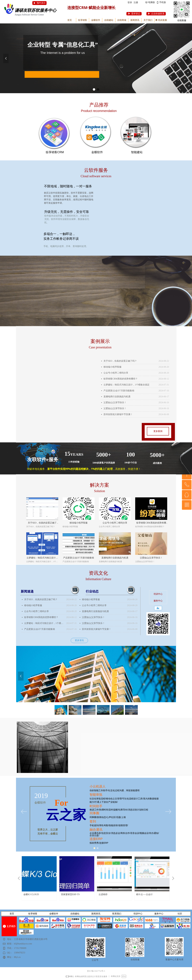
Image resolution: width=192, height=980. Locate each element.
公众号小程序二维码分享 (116, 373)
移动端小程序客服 (112, 367)
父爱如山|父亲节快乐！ (115, 403)
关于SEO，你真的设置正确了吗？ (120, 361)
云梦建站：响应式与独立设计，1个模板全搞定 (126, 385)
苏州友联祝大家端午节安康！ (118, 414)
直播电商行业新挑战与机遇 (117, 397)
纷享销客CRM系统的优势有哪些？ (121, 379)
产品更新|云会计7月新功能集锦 (119, 391)
